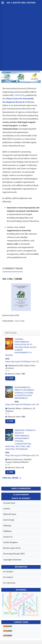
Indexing (7, 525)
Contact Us (8, 537)
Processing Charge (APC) (14, 554)
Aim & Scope (9, 520)
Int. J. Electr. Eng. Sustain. (21, 3)
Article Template (10, 542)
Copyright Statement (12, 560)
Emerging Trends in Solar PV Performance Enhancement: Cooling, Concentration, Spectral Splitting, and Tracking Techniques (20, 440)
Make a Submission (21, 489)
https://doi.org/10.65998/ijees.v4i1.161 (22, 455)
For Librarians (9, 583)
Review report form (12, 548)
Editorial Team (10, 514)
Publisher (7, 531)
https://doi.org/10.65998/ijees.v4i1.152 (22, 361)
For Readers (8, 572)
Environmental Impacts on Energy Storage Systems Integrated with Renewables (25, 393)
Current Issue (9, 503)
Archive (7, 509)
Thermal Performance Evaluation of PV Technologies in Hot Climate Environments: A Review (21, 347)
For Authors (8, 577)
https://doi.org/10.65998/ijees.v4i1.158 (22, 404)
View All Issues (10, 478)
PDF (11, 378)
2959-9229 (19, 95)
